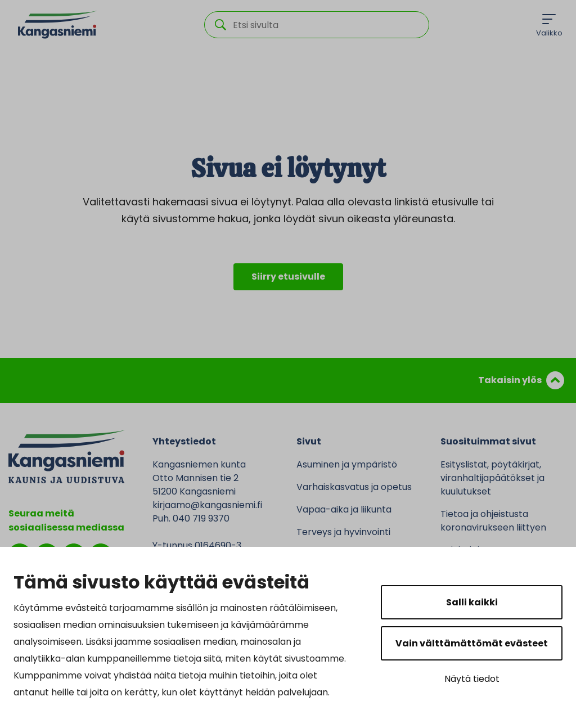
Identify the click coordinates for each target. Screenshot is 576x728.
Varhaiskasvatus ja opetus (354, 487)
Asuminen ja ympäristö (347, 464)
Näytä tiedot (472, 679)
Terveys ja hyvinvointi (343, 532)
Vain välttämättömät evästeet (472, 643)
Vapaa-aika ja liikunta (344, 509)
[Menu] (549, 25)
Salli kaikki (472, 602)
